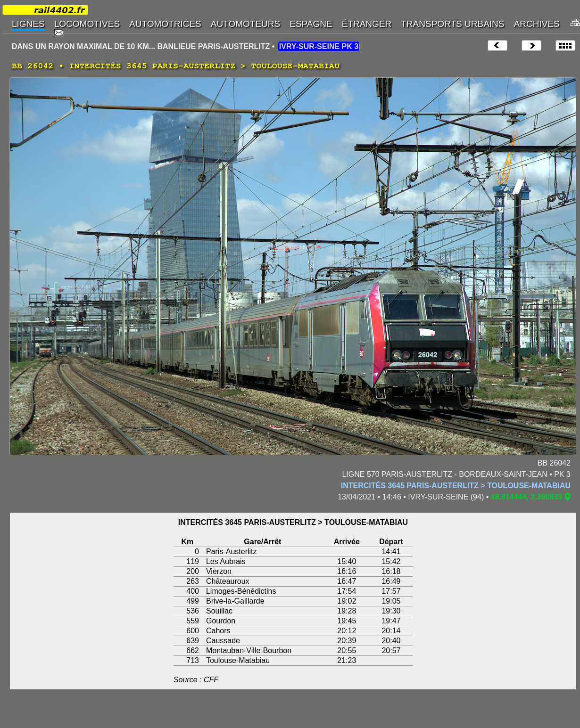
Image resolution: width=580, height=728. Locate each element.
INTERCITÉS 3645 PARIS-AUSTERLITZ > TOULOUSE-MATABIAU (456, 486)
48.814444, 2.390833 (526, 497)
